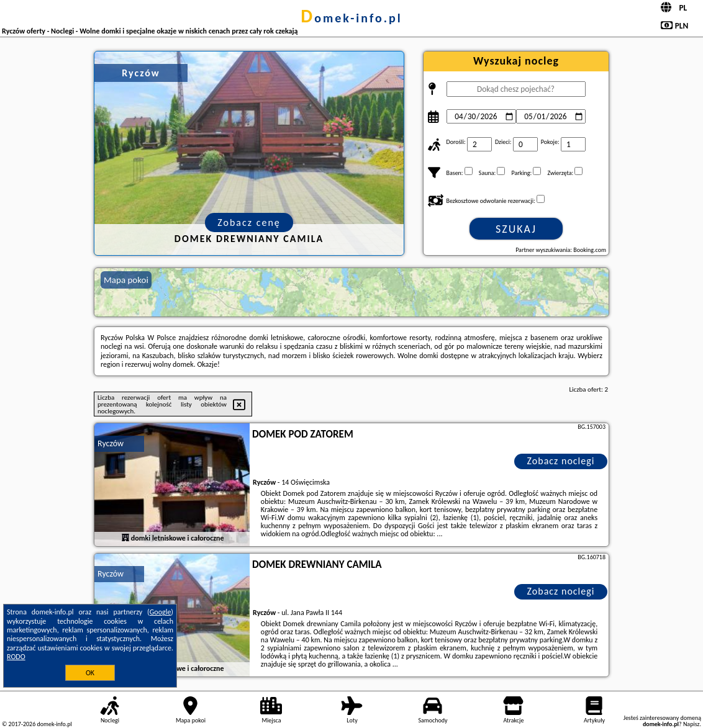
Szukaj (516, 229)
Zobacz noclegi (561, 461)
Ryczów (111, 443)
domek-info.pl (351, 18)
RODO (16, 657)
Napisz (692, 724)
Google (161, 612)
